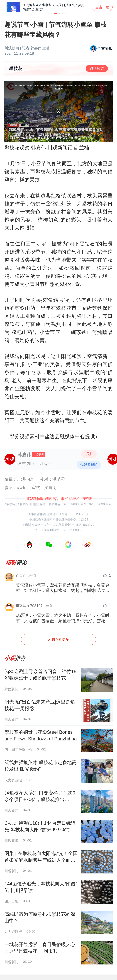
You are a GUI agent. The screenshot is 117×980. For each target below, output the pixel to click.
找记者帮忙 (89, 465)
